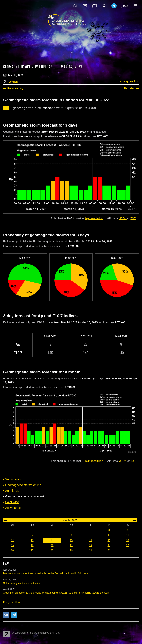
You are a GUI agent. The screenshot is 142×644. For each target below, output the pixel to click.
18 (127, 540)
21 (52, 545)
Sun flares (12, 491)
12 (12, 540)
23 (90, 545)
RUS (125, 6)
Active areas (13, 508)
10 (109, 535)
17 (109, 540)
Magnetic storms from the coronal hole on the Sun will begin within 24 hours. (46, 573)
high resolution (94, 218)
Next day (129, 88)
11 (127, 535)
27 (32, 550)
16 (90, 540)
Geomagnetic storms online (23, 485)
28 (52, 550)
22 (71, 545)
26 (12, 550)
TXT (133, 218)
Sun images (13, 479)
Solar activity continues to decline (22, 583)
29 (71, 550)
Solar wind (12, 502)
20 (32, 545)
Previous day (15, 88)
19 (12, 545)
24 (109, 545)
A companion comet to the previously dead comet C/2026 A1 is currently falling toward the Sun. (56, 593)
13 (32, 540)
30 (90, 550)
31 (109, 550)
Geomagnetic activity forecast (28, 67)
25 (127, 545)
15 (71, 540)
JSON (123, 218)
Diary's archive (11, 603)
